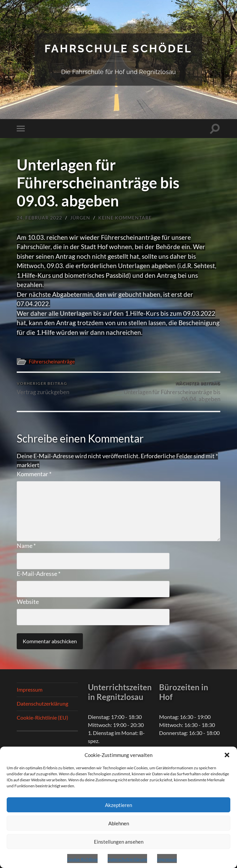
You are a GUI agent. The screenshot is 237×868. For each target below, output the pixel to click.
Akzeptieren (118, 805)
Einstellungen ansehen (119, 842)
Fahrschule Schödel (118, 49)
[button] (227, 755)
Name (26, 546)
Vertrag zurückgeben (43, 388)
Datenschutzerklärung (127, 859)
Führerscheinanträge (52, 361)
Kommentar (34, 474)
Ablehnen (119, 823)
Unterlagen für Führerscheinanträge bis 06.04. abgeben (171, 391)
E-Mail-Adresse (39, 574)
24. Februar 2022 (39, 218)
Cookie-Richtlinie (82, 859)
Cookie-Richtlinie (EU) (42, 717)
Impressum (167, 859)
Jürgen (80, 218)
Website (28, 602)
